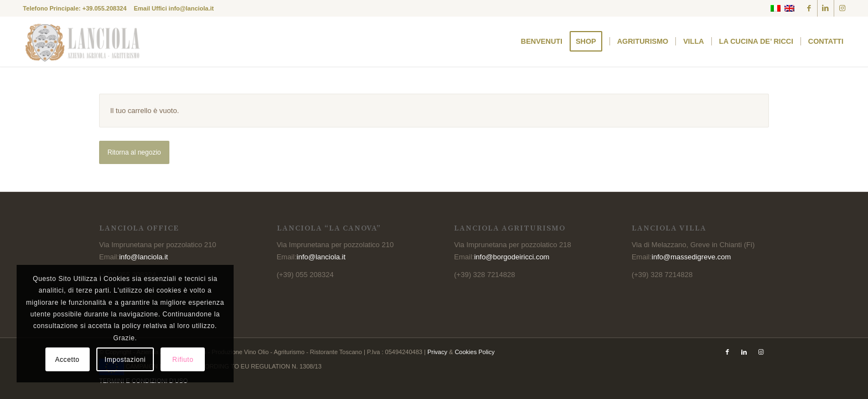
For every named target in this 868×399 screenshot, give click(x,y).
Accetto (67, 360)
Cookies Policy (474, 352)
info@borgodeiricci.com (512, 257)
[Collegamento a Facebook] (809, 8)
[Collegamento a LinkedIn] (826, 8)
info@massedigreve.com (691, 257)
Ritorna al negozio (134, 152)
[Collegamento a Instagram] (843, 8)
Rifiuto (183, 360)
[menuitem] (542, 42)
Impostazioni (125, 360)
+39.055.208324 (105, 8)
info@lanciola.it (192, 8)
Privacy (437, 352)
